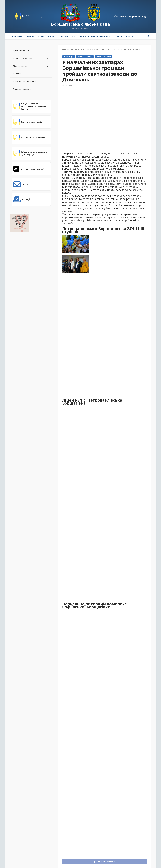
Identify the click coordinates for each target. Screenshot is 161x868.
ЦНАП (41, 36)
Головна (17, 36)
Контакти (132, 36)
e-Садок (118, 36)
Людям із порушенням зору (133, 16)
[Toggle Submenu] (48, 51)
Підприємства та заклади (93, 36)
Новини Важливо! (85, 57)
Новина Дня (69, 57)
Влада (51, 36)
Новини (30, 36)
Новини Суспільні (103, 57)
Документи (67, 36)
